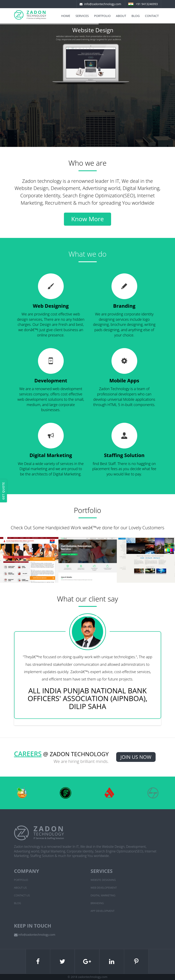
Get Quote (3, 491)
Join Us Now (136, 757)
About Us (20, 888)
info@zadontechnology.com (103, 4)
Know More (88, 219)
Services (82, 16)
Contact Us (22, 895)
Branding (97, 903)
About (121, 16)
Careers (28, 754)
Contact (152, 16)
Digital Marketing (103, 895)
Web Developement (104, 888)
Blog (136, 16)
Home (66, 16)
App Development (103, 911)
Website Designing (103, 880)
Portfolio (102, 16)
